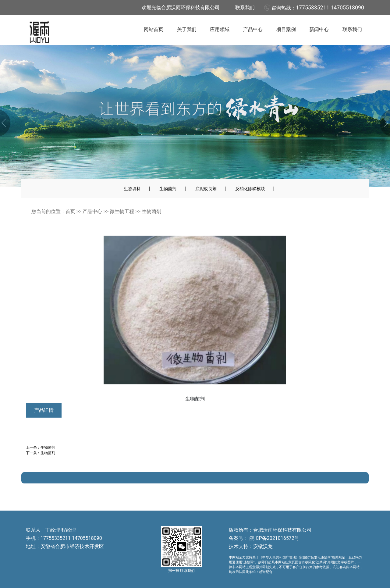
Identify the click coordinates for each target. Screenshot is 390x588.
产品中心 (253, 29)
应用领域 (220, 29)
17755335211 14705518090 (330, 8)
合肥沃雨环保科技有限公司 (282, 530)
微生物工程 (122, 211)
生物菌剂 (168, 189)
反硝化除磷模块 (250, 189)
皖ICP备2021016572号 (274, 538)
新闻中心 (319, 29)
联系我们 (245, 7)
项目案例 (286, 29)
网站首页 (154, 29)
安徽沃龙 (263, 546)
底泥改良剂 (206, 189)
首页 (70, 211)
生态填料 (132, 189)
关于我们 (187, 29)
